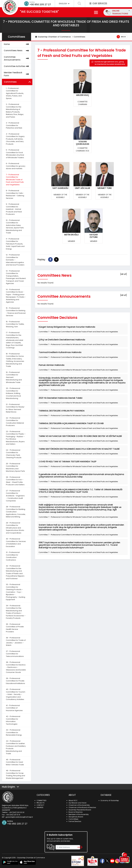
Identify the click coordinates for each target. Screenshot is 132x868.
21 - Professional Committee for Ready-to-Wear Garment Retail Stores (15, 408)
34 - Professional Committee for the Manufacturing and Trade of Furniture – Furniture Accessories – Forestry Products (16, 612)
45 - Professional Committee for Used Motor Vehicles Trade (15, 762)
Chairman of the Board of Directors (82, 807)
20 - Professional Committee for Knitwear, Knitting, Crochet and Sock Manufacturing (13, 393)
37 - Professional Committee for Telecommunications (15, 654)
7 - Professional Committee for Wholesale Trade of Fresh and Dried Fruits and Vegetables (15, 180)
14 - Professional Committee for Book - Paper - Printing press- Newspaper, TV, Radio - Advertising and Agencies (16, 296)
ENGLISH (64, 4)
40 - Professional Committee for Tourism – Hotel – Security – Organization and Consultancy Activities (16, 694)
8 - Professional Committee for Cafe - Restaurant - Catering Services (15, 194)
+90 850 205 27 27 (40, 4)
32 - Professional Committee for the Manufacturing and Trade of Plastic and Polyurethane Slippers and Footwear (15, 572)
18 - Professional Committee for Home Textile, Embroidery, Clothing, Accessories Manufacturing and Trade (15, 360)
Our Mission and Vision (78, 803)
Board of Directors (76, 812)
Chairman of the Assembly (79, 805)
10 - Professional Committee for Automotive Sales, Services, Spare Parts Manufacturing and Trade (15, 227)
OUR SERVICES (98, 3)
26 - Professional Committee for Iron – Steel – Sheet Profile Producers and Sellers (15, 481)
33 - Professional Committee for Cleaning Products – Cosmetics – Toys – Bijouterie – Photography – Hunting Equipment (16, 592)
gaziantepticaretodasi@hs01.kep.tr (19, 817)
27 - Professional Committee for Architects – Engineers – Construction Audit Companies (15, 496)
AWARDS (40, 807)
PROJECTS (41, 803)
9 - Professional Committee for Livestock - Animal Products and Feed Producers (14, 209)
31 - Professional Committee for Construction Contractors (13, 556)
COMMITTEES (42, 800)
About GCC (73, 800)
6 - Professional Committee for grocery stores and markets (16, 166)
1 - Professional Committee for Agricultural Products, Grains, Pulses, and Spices (15, 93)
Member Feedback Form (17, 74)
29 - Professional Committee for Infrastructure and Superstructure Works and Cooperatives (15, 528)
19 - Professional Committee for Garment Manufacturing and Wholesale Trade (14, 377)
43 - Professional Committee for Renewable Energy (14, 732)
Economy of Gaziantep (110, 800)
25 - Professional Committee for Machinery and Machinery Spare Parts (15, 467)
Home (17, 44)
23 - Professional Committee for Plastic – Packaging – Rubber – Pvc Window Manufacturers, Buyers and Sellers (16, 438)
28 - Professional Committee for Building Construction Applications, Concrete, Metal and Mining (16, 512)
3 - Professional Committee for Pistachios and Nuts (14, 125)
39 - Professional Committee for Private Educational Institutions (15, 681)
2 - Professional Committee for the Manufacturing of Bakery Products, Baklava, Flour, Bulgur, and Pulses (15, 111)
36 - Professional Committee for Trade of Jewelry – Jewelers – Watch (16, 642)
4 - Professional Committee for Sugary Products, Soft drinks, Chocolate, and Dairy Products (15, 139)
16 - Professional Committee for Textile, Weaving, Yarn (15, 324)
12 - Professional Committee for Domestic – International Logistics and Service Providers (15, 260)
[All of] (123, 274)
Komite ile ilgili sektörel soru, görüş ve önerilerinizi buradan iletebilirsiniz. (108, 63)
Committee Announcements (17, 58)
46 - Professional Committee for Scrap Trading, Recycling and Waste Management (15, 774)
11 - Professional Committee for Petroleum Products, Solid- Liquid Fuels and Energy (15, 244)
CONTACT (40, 805)
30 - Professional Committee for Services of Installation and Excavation (16, 543)
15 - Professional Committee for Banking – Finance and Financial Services (16, 312)
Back (121, 37)
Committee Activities (17, 66)
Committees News (17, 51)
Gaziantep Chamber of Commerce (53, 37)
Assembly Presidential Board (80, 810)
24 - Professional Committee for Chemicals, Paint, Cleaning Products (14, 454)
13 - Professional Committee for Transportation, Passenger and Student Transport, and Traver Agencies (16, 277)
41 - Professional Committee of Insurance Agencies (14, 708)
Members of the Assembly (79, 814)
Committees (79, 37)
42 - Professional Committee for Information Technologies (13, 720)
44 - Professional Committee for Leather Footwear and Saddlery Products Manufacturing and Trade (16, 747)
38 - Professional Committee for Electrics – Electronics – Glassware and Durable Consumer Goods (16, 667)
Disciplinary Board (76, 817)
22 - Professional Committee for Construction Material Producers (15, 422)
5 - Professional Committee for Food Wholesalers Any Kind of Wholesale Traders (15, 154)
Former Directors (75, 821)
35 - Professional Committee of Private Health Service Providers (15, 628)
